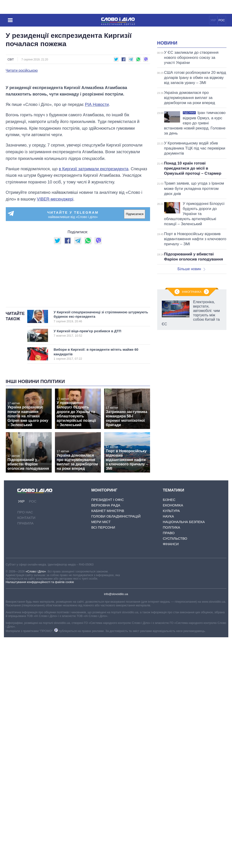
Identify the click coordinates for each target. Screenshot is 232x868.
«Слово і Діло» (36, 717)
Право (169, 679)
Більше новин (191, 327)
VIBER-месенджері (55, 287)
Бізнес (169, 645)
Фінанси (171, 690)
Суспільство (175, 684)
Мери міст (101, 668)
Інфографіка (192, 488)
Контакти (26, 663)
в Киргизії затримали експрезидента (94, 257)
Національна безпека (184, 668)
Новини (167, 101)
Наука (168, 662)
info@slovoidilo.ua (116, 740)
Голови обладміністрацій (116, 662)
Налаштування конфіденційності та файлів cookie (40, 728)
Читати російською (22, 71)
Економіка (173, 651)
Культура (171, 657)
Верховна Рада (106, 651)
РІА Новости (97, 193)
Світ (11, 60)
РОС (222, 20)
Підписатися (135, 302)
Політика (171, 673)
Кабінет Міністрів (108, 657)
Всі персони (103, 673)
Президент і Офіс (107, 645)
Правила (25, 669)
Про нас (25, 658)
